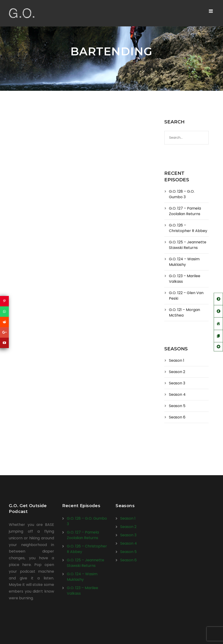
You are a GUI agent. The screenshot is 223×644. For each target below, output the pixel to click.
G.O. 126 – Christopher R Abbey (188, 228)
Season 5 (177, 406)
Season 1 (177, 360)
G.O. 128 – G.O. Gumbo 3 (182, 194)
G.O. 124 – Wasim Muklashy (184, 262)
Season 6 (177, 417)
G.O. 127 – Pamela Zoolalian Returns (185, 211)
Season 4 (177, 394)
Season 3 (177, 383)
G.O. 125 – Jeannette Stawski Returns (188, 245)
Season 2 (177, 372)
